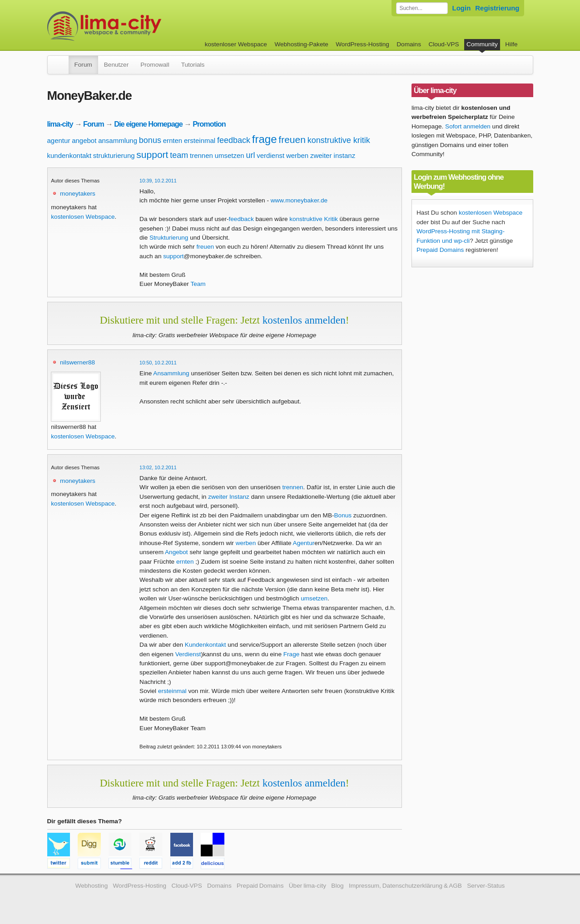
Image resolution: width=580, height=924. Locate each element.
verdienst (270, 155)
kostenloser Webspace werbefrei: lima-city (138, 26)
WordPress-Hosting (362, 44)
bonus (150, 140)
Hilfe (511, 44)
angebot (84, 140)
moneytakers (78, 194)
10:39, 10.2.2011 (158, 181)
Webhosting (92, 886)
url (250, 155)
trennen (201, 155)
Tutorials (193, 65)
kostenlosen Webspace (83, 217)
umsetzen (230, 155)
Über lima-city (307, 886)
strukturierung (114, 155)
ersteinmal (200, 140)
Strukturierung (169, 238)
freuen (292, 140)
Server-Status (486, 886)
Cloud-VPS (444, 44)
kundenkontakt (69, 155)
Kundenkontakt (206, 645)
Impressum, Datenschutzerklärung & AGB (405, 886)
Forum (83, 65)
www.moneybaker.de (299, 200)
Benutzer (116, 65)
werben (297, 155)
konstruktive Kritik (314, 219)
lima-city (60, 124)
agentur (59, 140)
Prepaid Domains (440, 250)
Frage (292, 654)
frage (265, 139)
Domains (409, 44)
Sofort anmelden (468, 126)
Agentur (304, 543)
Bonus (343, 515)
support (152, 155)
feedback (234, 140)
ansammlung (118, 140)
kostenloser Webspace (236, 44)
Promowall (155, 65)
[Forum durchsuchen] (422, 8)
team (179, 155)
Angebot (176, 552)
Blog (337, 886)
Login (462, 8)
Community (482, 44)
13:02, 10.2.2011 (158, 467)
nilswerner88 (77, 362)
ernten (173, 140)
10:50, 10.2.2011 (158, 363)
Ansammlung (171, 373)
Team (198, 284)
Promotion (209, 124)
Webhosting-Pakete (301, 44)
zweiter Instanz (229, 497)
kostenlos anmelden (304, 320)
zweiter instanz (333, 155)
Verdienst (188, 654)
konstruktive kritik (339, 140)
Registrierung (497, 8)
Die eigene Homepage (148, 124)
